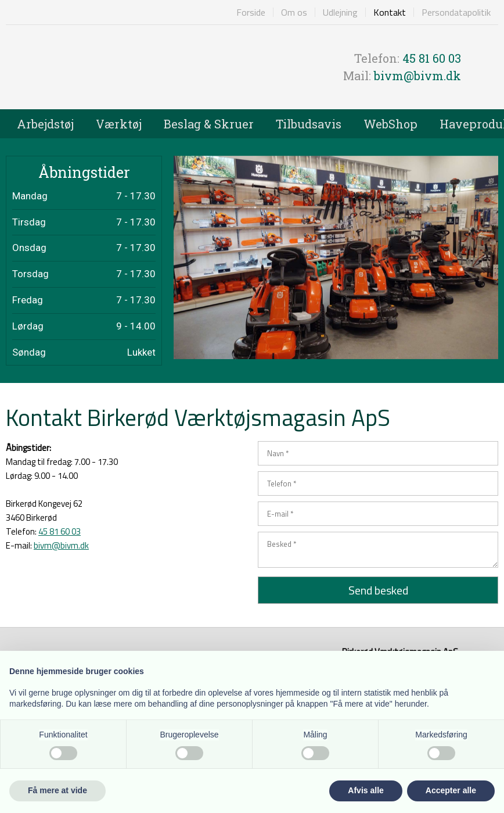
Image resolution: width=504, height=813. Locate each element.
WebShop (390, 124)
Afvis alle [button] (366, 790)
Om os (294, 12)
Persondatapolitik (456, 12)
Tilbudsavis (309, 124)
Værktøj (119, 124)
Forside (251, 12)
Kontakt (390, 12)
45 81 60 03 (432, 58)
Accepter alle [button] (451, 790)
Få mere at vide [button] (57, 790)
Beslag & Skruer (209, 124)
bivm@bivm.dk (417, 76)
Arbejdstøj (45, 124)
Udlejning (340, 12)
